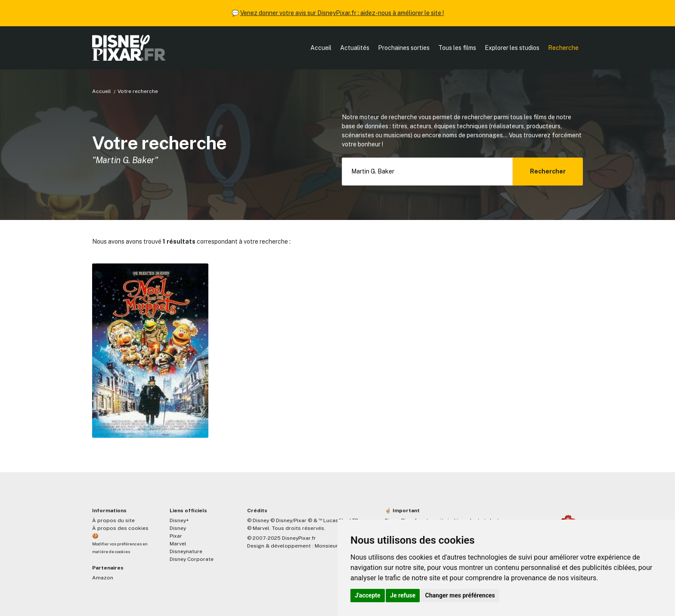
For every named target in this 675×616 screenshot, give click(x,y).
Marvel (178, 544)
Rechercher (548, 171)
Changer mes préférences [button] (460, 595)
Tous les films (457, 48)
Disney (178, 528)
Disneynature (186, 551)
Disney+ (179, 520)
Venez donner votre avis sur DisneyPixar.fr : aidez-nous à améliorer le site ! (342, 13)
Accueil (321, 48)
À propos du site (113, 520)
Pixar (176, 536)
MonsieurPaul (332, 546)
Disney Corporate (192, 559)
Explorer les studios (512, 48)
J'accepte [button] (368, 595)
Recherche (563, 48)
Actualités (355, 48)
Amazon (103, 578)
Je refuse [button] (403, 595)
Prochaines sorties (404, 48)
